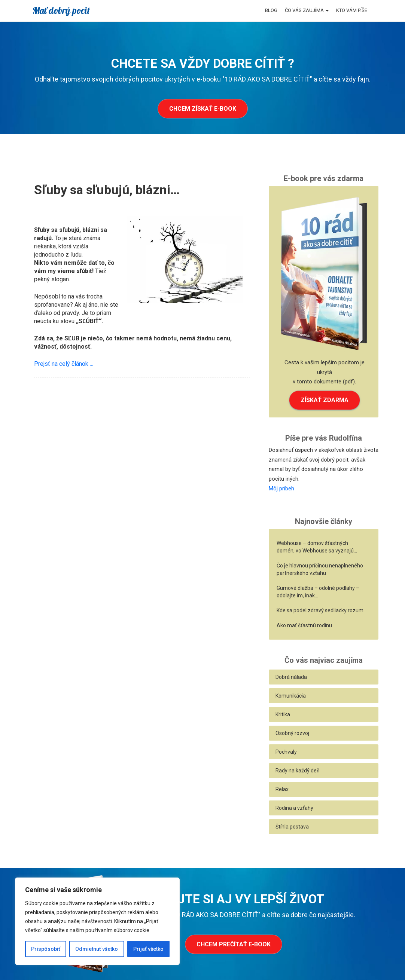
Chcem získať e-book (203, 109)
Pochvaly (286, 752)
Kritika (283, 714)
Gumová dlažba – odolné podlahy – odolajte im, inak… (318, 592)
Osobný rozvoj (292, 733)
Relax (282, 789)
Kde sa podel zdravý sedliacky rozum (320, 610)
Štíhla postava (292, 827)
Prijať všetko (148, 949)
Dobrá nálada (291, 677)
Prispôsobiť (46, 949)
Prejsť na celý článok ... (64, 364)
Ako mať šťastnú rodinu (304, 625)
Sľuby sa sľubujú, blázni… (107, 190)
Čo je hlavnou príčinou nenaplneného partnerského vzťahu (320, 569)
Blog (271, 10)
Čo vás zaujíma (307, 10)
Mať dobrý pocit (61, 10)
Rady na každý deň (298, 771)
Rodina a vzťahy (294, 808)
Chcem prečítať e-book (234, 944)
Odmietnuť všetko (97, 949)
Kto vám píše (352, 10)
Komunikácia (291, 696)
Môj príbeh (281, 489)
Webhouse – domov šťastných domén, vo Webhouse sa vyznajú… (317, 547)
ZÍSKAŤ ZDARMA (325, 400)
